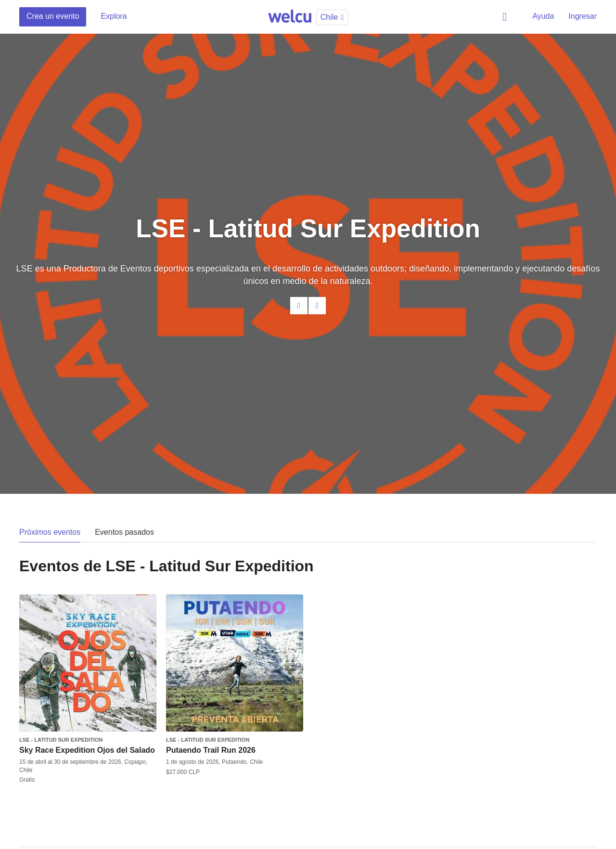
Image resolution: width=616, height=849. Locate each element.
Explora (114, 16)
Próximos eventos (50, 532)
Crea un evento (53, 16)
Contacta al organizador (299, 306)
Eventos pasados (124, 532)
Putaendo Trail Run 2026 (211, 750)
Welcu (290, 17)
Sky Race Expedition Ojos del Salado (87, 750)
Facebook (317, 306)
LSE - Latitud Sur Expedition (61, 740)
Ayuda (543, 16)
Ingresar (583, 16)
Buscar (506, 17)
